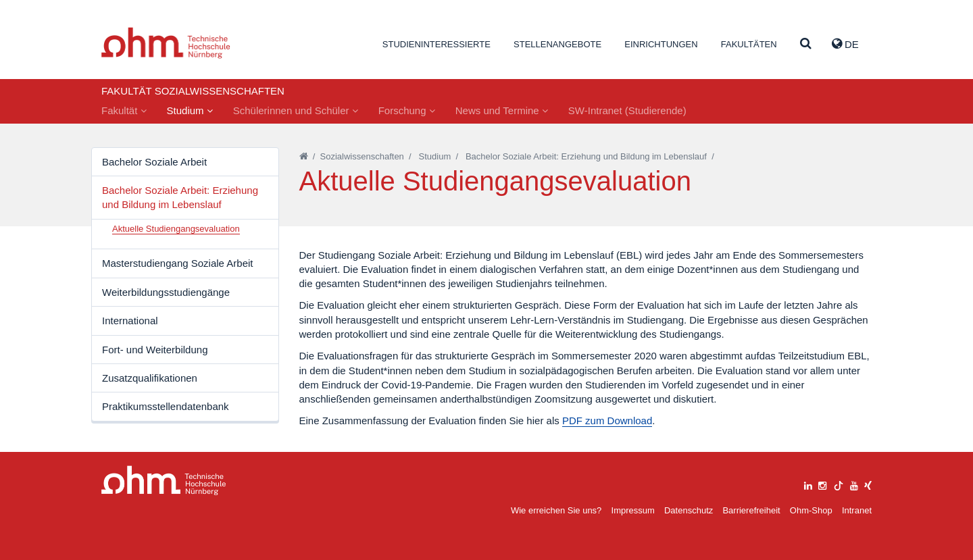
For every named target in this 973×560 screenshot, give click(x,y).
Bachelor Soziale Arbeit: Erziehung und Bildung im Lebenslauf (180, 197)
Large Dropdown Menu (164, 481)
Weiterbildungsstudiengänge (166, 292)
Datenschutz (689, 510)
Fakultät (124, 110)
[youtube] (854, 484)
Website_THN (166, 43)
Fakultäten (749, 44)
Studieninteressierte (436, 44)
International (130, 321)
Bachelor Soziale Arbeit (154, 162)
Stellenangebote (557, 44)
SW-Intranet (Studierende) (627, 110)
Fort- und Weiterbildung (155, 350)
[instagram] (822, 484)
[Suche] (806, 44)
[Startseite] (304, 156)
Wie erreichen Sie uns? (556, 510)
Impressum (633, 510)
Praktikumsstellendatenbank (166, 406)
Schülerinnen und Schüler (296, 110)
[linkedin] (808, 484)
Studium (190, 110)
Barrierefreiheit (751, 510)
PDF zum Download (607, 421)
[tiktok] (839, 484)
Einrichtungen (661, 44)
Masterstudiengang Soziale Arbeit (177, 263)
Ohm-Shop (811, 510)
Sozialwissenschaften (362, 156)
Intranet (857, 510)
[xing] (868, 484)
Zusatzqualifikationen (150, 378)
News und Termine (502, 110)
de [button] (845, 44)
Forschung (407, 110)
